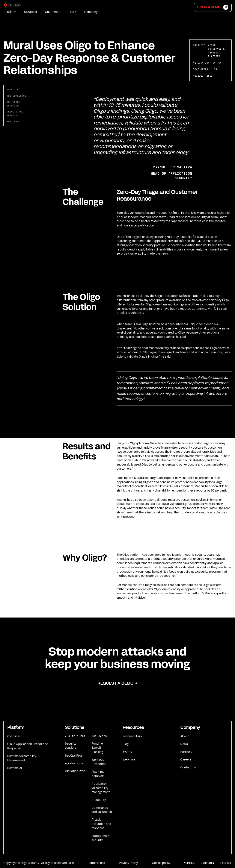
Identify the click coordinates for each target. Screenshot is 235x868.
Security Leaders (71, 746)
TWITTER (226, 863)
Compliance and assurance (102, 810)
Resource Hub (132, 736)
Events (127, 752)
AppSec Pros (74, 763)
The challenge (16, 96)
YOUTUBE (190, 863)
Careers (186, 759)
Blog (126, 744)
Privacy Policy (128, 863)
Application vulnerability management (101, 788)
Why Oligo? (14, 121)
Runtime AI (15, 768)
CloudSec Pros (75, 771)
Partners (186, 752)
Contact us (188, 767)
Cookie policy (161, 863)
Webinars (129, 759)
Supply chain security (100, 838)
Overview (14, 736)
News (184, 744)
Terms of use (97, 863)
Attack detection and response (101, 824)
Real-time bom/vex (98, 774)
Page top (13, 89)
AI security (99, 800)
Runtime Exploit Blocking (97, 748)
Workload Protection (99, 762)
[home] (12, 6)
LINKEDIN (207, 863)
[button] (10, 12)
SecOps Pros (74, 756)
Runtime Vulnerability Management (22, 758)
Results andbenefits (15, 113)
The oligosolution (13, 104)
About (185, 736)
